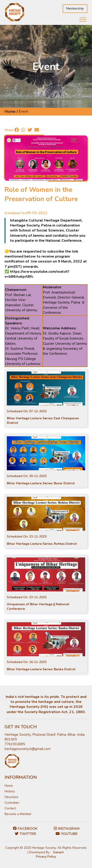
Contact (10, 808)
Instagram (67, 829)
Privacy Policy (46, 857)
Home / (11, 111)
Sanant (58, 852)
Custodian (12, 803)
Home (9, 786)
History (10, 791)
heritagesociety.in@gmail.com (28, 749)
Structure (11, 797)
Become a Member (18, 814)
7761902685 (15, 744)
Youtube (67, 834)
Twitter (25, 834)
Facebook (25, 829)
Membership (75, 8)
